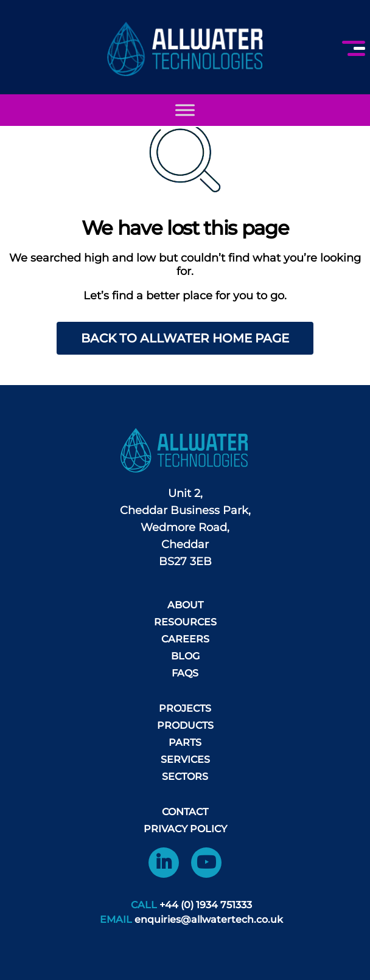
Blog (185, 656)
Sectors (185, 777)
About (185, 605)
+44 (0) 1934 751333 (206, 905)
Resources (185, 622)
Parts (185, 742)
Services (185, 759)
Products (185, 725)
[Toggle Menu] (185, 110)
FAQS (185, 673)
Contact (185, 812)
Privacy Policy (185, 829)
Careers (185, 639)
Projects (185, 708)
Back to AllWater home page (185, 338)
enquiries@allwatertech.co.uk (209, 919)
